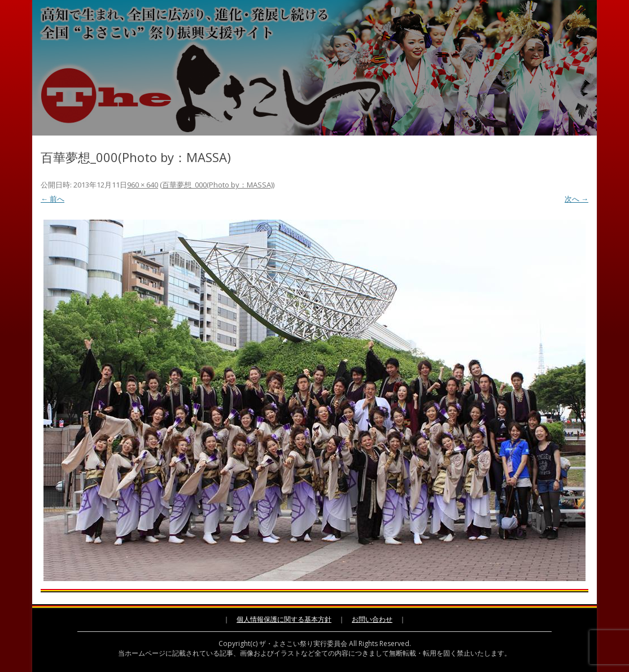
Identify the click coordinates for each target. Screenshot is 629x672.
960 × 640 (143, 185)
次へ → (576, 199)
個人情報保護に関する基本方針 (284, 619)
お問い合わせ (372, 619)
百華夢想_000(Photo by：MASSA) (217, 185)
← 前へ (53, 199)
